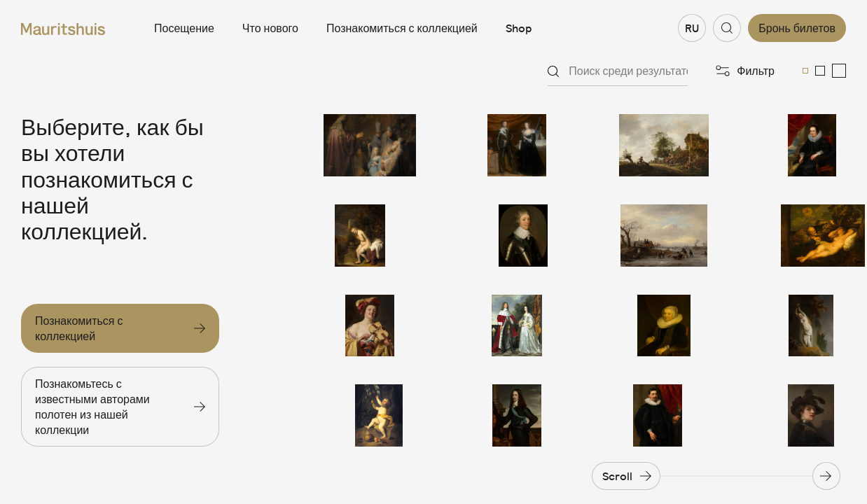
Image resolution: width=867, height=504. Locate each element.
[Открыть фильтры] (745, 71)
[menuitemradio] (805, 71)
